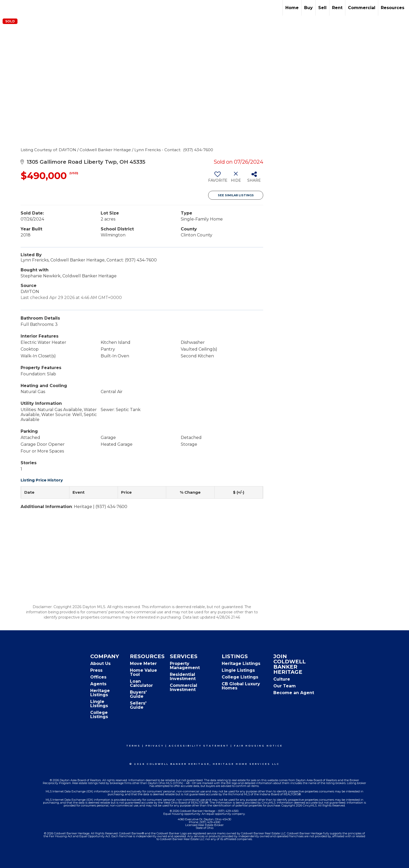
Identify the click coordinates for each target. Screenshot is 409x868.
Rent (337, 8)
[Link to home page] (7, 8)
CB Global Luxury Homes (241, 686)
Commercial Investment (184, 687)
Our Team (285, 686)
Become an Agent (294, 693)
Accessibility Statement (199, 746)
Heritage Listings (100, 693)
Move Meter (143, 664)
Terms (133, 746)
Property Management (185, 666)
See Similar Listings (236, 195)
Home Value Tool (143, 672)
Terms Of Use (141, 861)
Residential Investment (183, 677)
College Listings (99, 715)
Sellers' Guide (138, 705)
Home (292, 8)
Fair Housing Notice (258, 746)
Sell (322, 8)
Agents (98, 684)
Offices (98, 677)
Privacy (155, 746)
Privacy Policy (172, 861)
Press (96, 670)
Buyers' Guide (138, 694)
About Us (100, 664)
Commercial (362, 8)
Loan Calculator (141, 683)
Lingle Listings (99, 704)
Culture (282, 679)
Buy (308, 8)
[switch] (217, 179)
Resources (393, 8)
